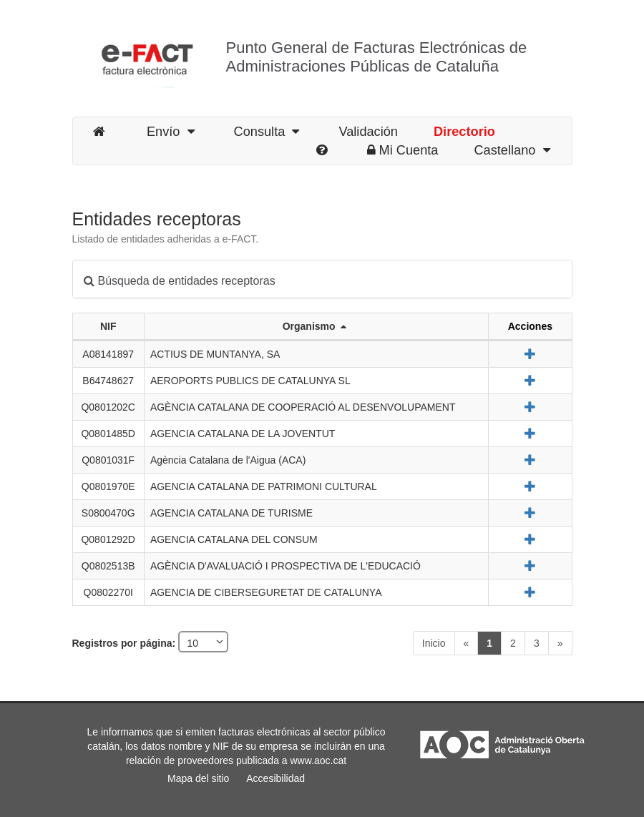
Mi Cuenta (403, 150)
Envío (171, 132)
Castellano (512, 150)
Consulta (267, 132)
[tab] (322, 279)
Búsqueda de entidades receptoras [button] (180, 281)
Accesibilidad (275, 778)
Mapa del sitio (198, 778)
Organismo (315, 326)
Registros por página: (126, 643)
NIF (108, 326)
